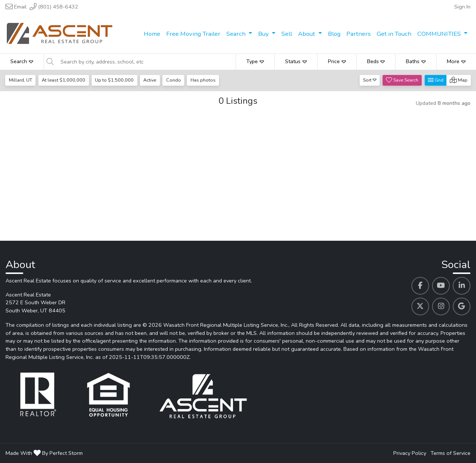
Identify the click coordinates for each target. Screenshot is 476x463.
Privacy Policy (410, 453)
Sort (370, 80)
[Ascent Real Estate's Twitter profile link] (420, 306)
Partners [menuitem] (359, 34)
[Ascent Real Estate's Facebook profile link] (420, 286)
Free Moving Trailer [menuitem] (193, 34)
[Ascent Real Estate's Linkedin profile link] (462, 286)
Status (296, 61)
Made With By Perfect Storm (44, 453)
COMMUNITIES (440, 34)
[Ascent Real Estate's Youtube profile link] (441, 286)
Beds (376, 61)
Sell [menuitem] (287, 34)
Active (150, 80)
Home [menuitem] (152, 34)
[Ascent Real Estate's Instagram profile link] (441, 306)
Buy (264, 34)
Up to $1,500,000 (114, 80)
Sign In (462, 7)
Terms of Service (451, 453)
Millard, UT (20, 80)
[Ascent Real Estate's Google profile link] (462, 306)
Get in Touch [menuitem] (394, 34)
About (307, 34)
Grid (436, 80)
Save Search (402, 80)
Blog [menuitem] (334, 34)
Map (459, 80)
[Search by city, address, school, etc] (146, 62)
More (456, 61)
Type (255, 61)
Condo (174, 80)
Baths (416, 61)
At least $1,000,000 (64, 80)
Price (337, 61)
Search (237, 34)
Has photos (203, 80)
